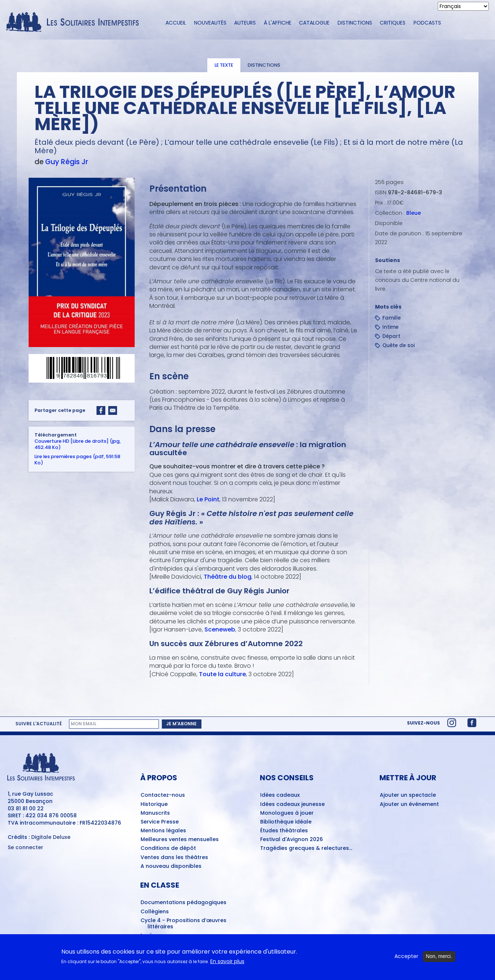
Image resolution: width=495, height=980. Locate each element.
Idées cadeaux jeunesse (292, 804)
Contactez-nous (163, 795)
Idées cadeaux (280, 795)
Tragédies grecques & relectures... (306, 848)
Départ (391, 336)
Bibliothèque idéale (286, 822)
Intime (390, 327)
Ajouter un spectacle (408, 795)
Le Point (208, 499)
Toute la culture (222, 674)
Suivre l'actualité (39, 724)
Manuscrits (155, 813)
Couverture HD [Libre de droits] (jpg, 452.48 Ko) (78, 444)
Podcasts (427, 23)
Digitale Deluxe (51, 837)
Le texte (224, 65)
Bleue (414, 213)
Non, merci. (439, 958)
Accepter (406, 959)
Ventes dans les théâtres (174, 858)
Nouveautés (210, 23)
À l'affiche (278, 23)
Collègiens (155, 912)
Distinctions (355, 23)
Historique (154, 804)
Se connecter (26, 848)
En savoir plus (227, 963)
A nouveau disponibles (171, 866)
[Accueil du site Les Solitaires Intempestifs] (75, 23)
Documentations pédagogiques (183, 903)
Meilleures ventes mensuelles (180, 840)
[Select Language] (463, 6)
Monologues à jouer (287, 813)
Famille (392, 318)
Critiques (393, 23)
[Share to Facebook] (101, 410)
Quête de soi (398, 345)
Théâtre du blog (227, 577)
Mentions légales (163, 831)
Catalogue (314, 23)
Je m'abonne (181, 724)
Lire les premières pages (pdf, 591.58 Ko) (77, 459)
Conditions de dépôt (168, 848)
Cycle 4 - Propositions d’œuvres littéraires (183, 924)
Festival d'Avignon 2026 (292, 840)
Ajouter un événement (409, 804)
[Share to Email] (113, 410)
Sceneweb (219, 629)
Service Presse (160, 822)
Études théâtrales (284, 831)
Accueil (176, 23)
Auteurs (245, 23)
